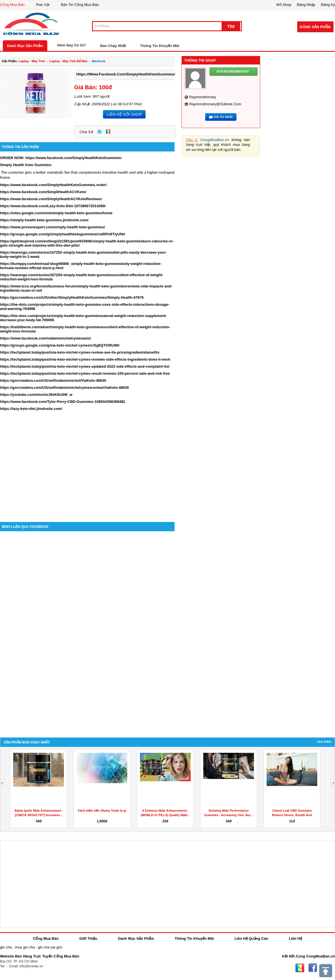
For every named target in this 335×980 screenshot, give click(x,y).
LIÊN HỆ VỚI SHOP (124, 114)
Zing (108, 131)
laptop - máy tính (32, 61)
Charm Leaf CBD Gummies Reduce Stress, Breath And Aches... (292, 815)
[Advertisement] (87, 474)
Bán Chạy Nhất (113, 46)
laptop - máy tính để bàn (69, 61)
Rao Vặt (43, 5)
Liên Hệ (295, 938)
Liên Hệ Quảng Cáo (251, 938)
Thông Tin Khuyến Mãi (160, 46)
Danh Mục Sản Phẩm (25, 46)
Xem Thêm (324, 742)
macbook (99, 61)
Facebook (313, 968)
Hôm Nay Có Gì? (72, 45)
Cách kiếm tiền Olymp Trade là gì (102, 811)
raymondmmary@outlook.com (215, 104)
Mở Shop (284, 5)
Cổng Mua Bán (12, 5)
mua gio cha (25, 947)
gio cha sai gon (50, 947)
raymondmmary (203, 97)
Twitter (100, 131)
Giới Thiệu (88, 938)
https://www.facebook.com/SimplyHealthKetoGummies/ (126, 74)
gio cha (6, 947)
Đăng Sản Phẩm (315, 27)
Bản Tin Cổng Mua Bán (80, 5)
